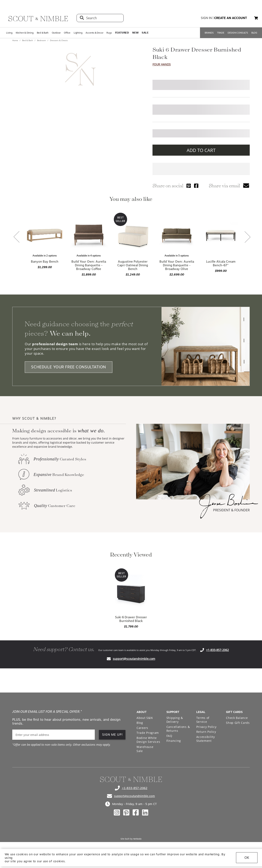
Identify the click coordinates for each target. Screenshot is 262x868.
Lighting (78, 33)
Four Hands (162, 64)
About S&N (145, 718)
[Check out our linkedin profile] (145, 813)
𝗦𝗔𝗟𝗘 (145, 33)
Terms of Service (203, 720)
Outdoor (56, 33)
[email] (54, 735)
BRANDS (209, 33)
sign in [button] (206, 18)
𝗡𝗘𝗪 (135, 33)
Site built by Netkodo (131, 839)
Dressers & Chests (59, 40)
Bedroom (41, 40)
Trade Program (148, 733)
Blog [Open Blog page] (140, 723)
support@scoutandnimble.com (134, 659)
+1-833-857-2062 (217, 650)
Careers (142, 728)
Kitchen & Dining (25, 33)
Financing (174, 741)
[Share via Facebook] (196, 186)
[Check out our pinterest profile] (126, 813)
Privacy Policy (206, 727)
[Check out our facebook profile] (136, 813)
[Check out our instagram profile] (117, 813)
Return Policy (206, 732)
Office (67, 33)
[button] (256, 18)
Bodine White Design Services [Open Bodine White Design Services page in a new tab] (148, 740)
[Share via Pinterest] (189, 186)
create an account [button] (231, 18)
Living (9, 33)
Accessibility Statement (206, 739)
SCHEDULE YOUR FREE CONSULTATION (69, 367)
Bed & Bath (43, 33)
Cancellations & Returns (178, 729)
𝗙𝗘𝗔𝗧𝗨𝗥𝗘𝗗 (122, 33)
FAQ (169, 736)
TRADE (221, 33)
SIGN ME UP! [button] (112, 735)
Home (15, 40)
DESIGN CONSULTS (238, 33)
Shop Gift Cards (238, 723)
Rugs (109, 33)
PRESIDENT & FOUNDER (231, 510)
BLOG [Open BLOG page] (254, 33)
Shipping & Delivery (175, 720)
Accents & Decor (94, 33)
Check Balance (237, 718)
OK (247, 858)
